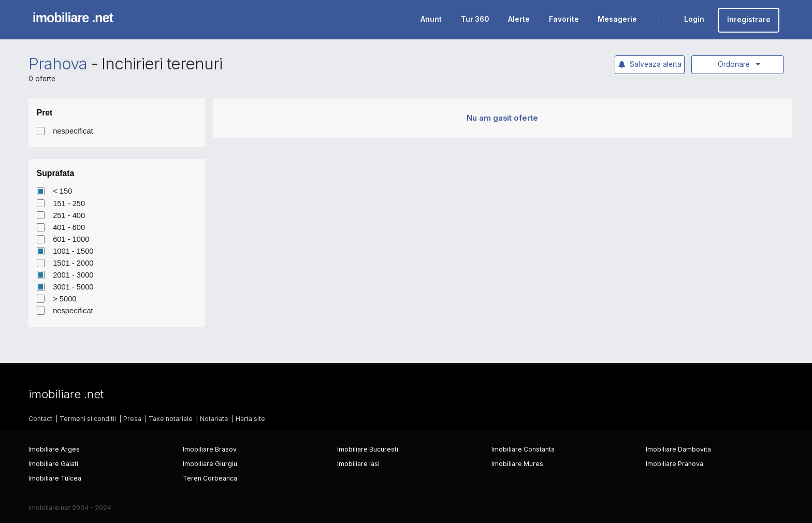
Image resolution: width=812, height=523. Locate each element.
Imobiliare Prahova (675, 464)
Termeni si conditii (88, 419)
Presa (132, 419)
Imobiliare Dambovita (678, 449)
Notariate (214, 419)
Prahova (58, 64)
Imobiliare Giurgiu (210, 464)
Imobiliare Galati (53, 464)
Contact (40, 419)
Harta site (250, 419)
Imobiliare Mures (517, 464)
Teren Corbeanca (210, 478)
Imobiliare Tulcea (55, 478)
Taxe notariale (171, 419)
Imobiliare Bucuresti (368, 449)
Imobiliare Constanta (523, 449)
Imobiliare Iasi (358, 464)
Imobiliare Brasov (210, 449)
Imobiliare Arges (54, 449)
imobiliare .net (73, 18)
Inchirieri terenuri (162, 64)
